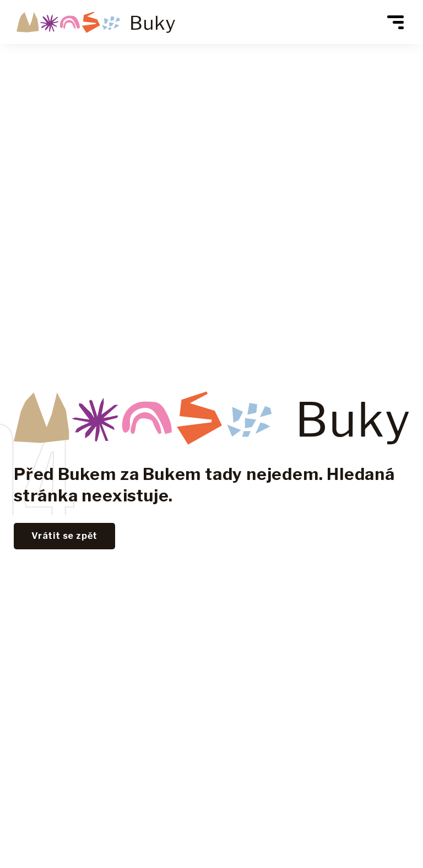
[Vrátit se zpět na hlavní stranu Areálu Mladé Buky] (96, 22)
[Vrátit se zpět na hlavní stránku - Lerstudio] (64, 536)
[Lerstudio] (211, 417)
